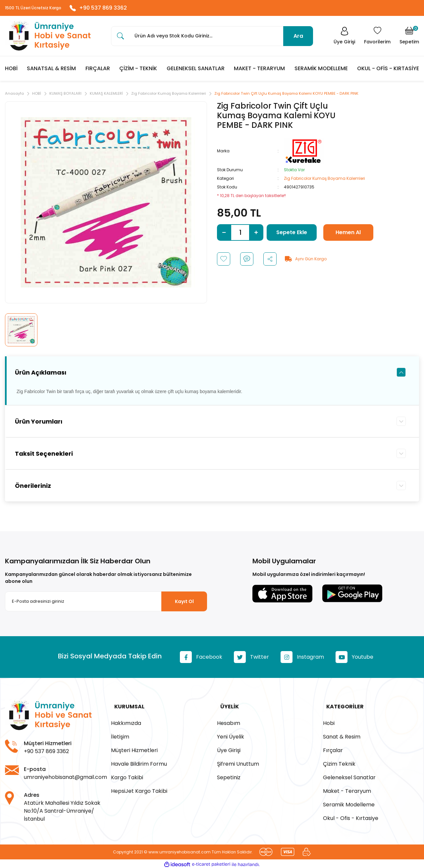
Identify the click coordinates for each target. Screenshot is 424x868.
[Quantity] (240, 234)
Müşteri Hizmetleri (134, 749)
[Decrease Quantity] (224, 234)
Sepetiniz (229, 776)
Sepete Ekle (292, 234)
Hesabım (229, 722)
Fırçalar (333, 749)
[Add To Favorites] (224, 261)
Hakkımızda (126, 722)
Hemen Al (348, 234)
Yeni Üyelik (231, 736)
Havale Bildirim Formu (139, 763)
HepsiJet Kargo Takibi (139, 790)
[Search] (212, 38)
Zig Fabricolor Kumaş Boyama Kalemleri (324, 180)
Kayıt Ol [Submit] (184, 603)
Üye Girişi (229, 749)
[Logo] (48, 38)
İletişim (120, 736)
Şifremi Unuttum (238, 763)
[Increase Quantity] (256, 234)
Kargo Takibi (127, 776)
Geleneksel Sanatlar (349, 776)
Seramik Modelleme (349, 804)
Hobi (329, 722)
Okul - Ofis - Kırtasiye (351, 817)
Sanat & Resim (342, 736)
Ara (298, 38)
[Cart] (409, 38)
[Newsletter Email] (106, 604)
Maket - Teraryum (347, 790)
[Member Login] (342, 38)
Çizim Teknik (339, 763)
